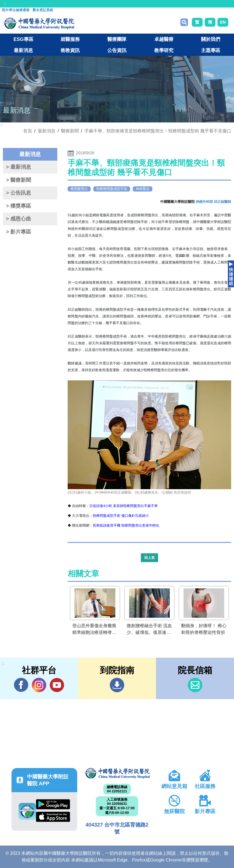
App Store (53, 817)
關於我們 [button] (211, 39)
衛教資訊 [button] (70, 50)
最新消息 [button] (23, 50)
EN (223, 22)
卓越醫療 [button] (164, 39)
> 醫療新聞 (18, 180)
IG (39, 685)
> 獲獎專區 (18, 206)
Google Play (53, 804)
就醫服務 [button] (70, 39)
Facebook (21, 685)
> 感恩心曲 (18, 219)
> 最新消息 (18, 167)
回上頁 (149, 558)
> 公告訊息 (18, 193)
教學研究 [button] (164, 50)
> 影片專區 (18, 232)
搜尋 (184, 22)
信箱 (195, 685)
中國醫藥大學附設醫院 (117, 773)
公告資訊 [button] (117, 50)
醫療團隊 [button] (117, 39)
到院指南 (117, 685)
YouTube (57, 685)
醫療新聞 (70, 131)
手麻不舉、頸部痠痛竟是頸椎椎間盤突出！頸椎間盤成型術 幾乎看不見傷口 (158, 131)
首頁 (28, 131)
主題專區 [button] (211, 50)
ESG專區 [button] (23, 39)
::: (5, 4)
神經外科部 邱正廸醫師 (213, 202)
